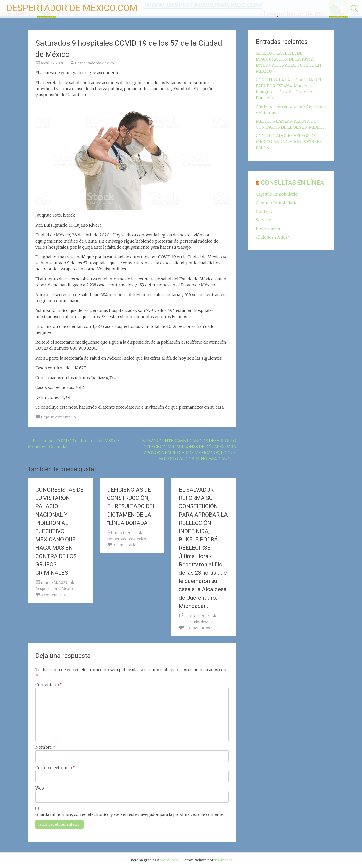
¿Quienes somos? (273, 237)
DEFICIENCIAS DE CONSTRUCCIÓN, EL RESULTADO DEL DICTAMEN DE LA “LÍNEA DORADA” (131, 506)
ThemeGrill (225, 860)
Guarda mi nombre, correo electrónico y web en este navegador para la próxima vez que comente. (130, 814)
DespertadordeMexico (94, 63)
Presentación (269, 228)
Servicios (265, 220)
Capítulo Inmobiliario (277, 194)
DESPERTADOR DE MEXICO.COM (72, 8)
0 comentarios (54, 595)
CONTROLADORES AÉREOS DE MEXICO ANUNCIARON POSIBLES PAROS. (289, 142)
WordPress (169, 860)
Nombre (45, 747)
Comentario (49, 685)
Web (40, 788)
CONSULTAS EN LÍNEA (292, 183)
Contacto (265, 211)
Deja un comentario (58, 417)
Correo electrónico (55, 768)
